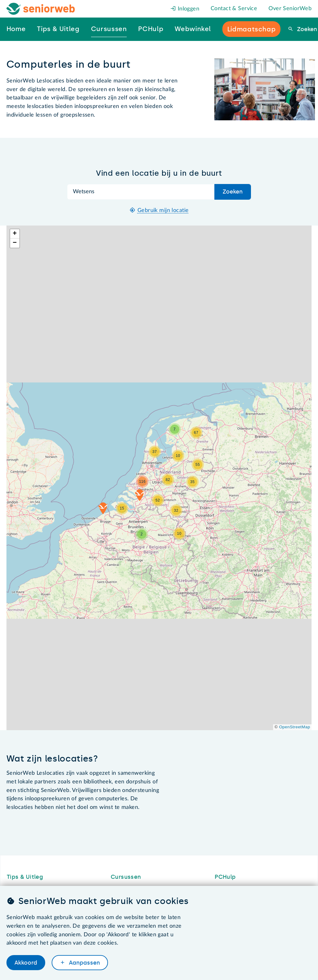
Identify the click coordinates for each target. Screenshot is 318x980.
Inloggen (185, 9)
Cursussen (126, 877)
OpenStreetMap (294, 727)
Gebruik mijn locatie (163, 210)
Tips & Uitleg (25, 877)
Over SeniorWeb (290, 9)
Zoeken (306, 29)
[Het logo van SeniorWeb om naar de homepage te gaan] (41, 9)
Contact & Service (234, 9)
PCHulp (225, 877)
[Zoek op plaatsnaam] (141, 192)
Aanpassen (84, 962)
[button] (179, 534)
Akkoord (26, 962)
